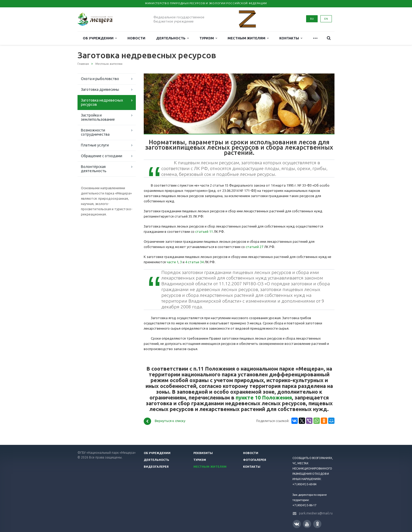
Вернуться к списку (164, 421)
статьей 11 (204, 231)
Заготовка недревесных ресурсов (102, 102)
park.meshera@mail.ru (316, 513)
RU (312, 19)
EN (326, 19)
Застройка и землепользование (98, 117)
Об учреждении (100, 38)
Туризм (208, 38)
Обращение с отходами (102, 156)
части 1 (172, 262)
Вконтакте (297, 524)
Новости (136, 38)
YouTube (307, 524)
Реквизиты (203, 453)
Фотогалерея (255, 460)
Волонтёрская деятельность (94, 169)
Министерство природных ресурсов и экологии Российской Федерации (206, 3)
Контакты (291, 38)
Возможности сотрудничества (95, 132)
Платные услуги (95, 145)
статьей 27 (254, 247)
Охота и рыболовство (100, 79)
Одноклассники (317, 524)
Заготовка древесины (100, 89)
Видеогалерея (156, 467)
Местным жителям (248, 38)
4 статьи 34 (194, 262)
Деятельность (172, 38)
